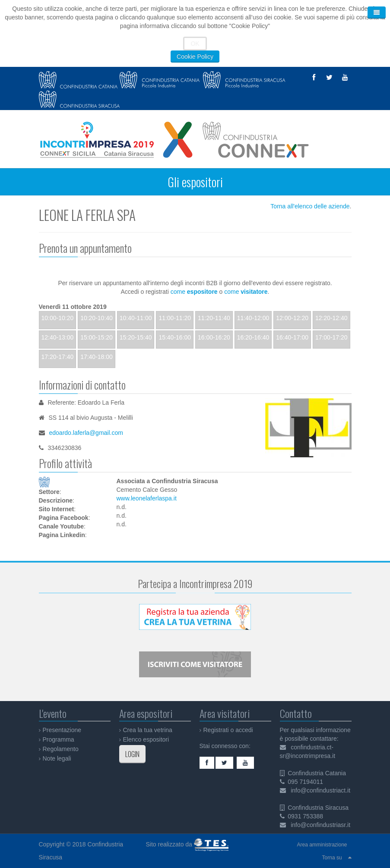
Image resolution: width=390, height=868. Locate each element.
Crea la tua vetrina (148, 730)
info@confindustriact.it (320, 790)
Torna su (332, 858)
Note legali (57, 758)
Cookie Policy (195, 57)
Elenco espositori (146, 739)
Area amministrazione (322, 845)
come (194, 292)
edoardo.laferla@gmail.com (86, 433)
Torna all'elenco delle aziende (310, 206)
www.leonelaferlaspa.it (147, 498)
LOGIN (132, 754)
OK (195, 44)
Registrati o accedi (228, 730)
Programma (59, 739)
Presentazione (62, 730)
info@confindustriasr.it (320, 825)
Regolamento (61, 749)
